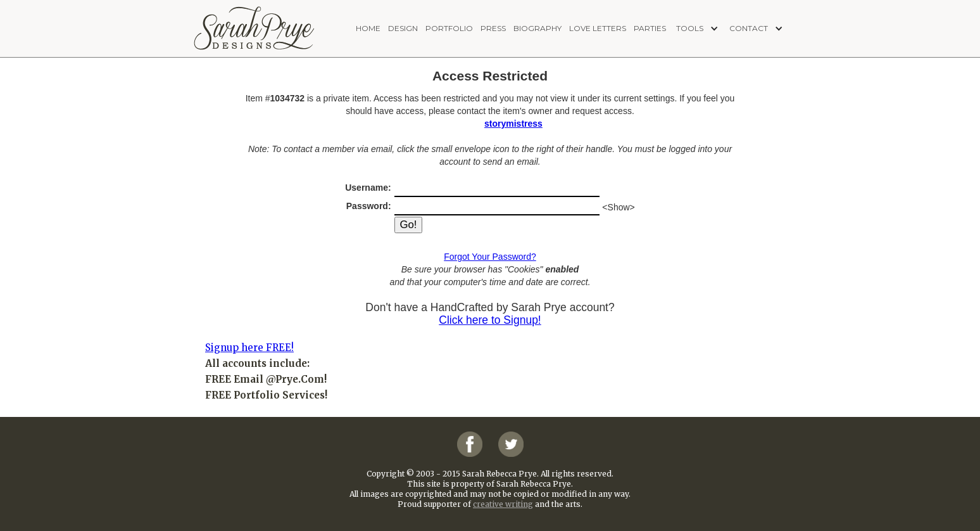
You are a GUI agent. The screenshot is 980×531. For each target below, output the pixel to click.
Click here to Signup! (490, 320)
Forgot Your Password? (490, 257)
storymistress (513, 124)
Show (619, 207)
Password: (370, 206)
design (403, 28)
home (368, 28)
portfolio (449, 28)
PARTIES (650, 28)
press (493, 28)
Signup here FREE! (249, 348)
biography (537, 28)
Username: (369, 188)
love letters (598, 28)
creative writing (503, 504)
